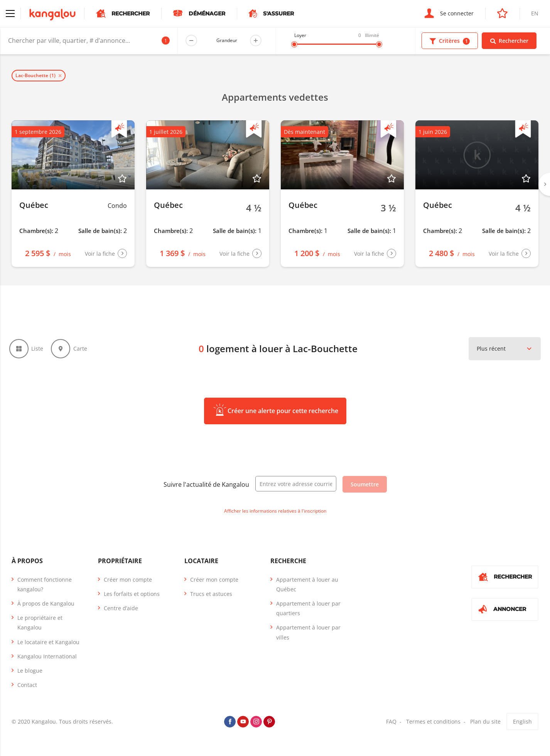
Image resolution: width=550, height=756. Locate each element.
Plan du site (485, 726)
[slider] (294, 44)
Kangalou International (47, 660)
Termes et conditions (433, 726)
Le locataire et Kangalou (48, 646)
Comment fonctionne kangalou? (45, 588)
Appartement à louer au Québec (307, 588)
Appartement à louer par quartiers (308, 612)
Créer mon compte (128, 583)
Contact (27, 689)
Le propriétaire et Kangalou (40, 627)
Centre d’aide (121, 612)
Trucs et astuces (211, 598)
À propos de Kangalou (46, 607)
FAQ (391, 726)
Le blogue (30, 674)
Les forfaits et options (132, 598)
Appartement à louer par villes (308, 636)
